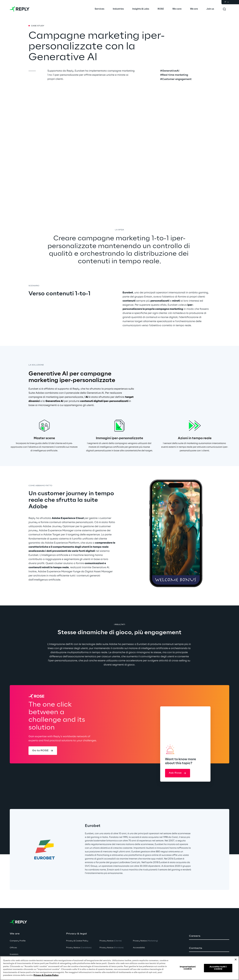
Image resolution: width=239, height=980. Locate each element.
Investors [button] (14, 954)
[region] (120, 968)
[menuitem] (99, 9)
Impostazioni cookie (188, 968)
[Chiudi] (236, 959)
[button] (43, 751)
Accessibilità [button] (139, 948)
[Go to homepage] (20, 9)
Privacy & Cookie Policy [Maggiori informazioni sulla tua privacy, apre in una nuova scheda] (46, 975)
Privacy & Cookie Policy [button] (77, 941)
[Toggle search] (224, 9)
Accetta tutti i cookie (218, 968)
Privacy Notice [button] (79, 948)
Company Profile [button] (18, 941)
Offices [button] (13, 948)
